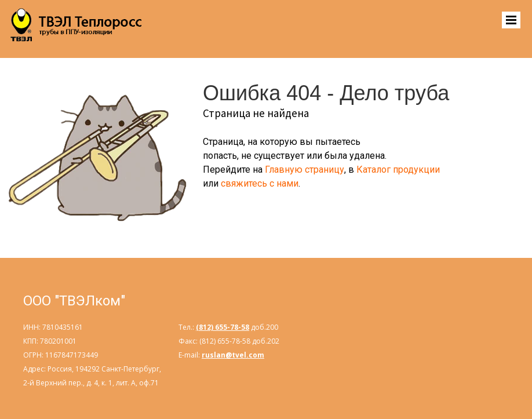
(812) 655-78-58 (223, 327)
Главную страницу (305, 170)
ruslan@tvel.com (233, 355)
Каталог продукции (398, 170)
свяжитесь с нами (260, 183)
